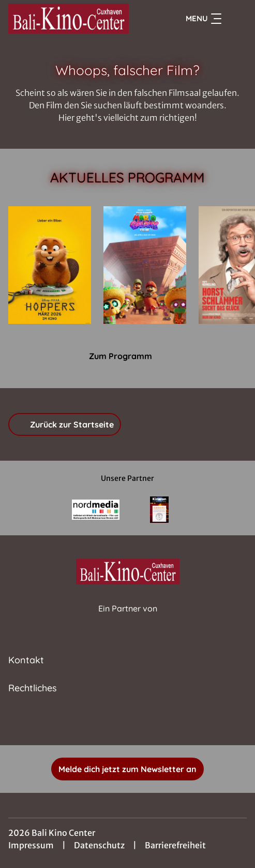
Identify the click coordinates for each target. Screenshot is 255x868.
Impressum (31, 845)
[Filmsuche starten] (236, 19)
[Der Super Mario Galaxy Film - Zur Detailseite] (145, 265)
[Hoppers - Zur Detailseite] (50, 265)
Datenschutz (99, 845)
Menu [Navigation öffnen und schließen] (204, 19)
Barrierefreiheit (175, 845)
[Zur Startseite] (76, 19)
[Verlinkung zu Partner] (95, 510)
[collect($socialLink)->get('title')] (128, 722)
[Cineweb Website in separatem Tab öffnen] (128, 620)
